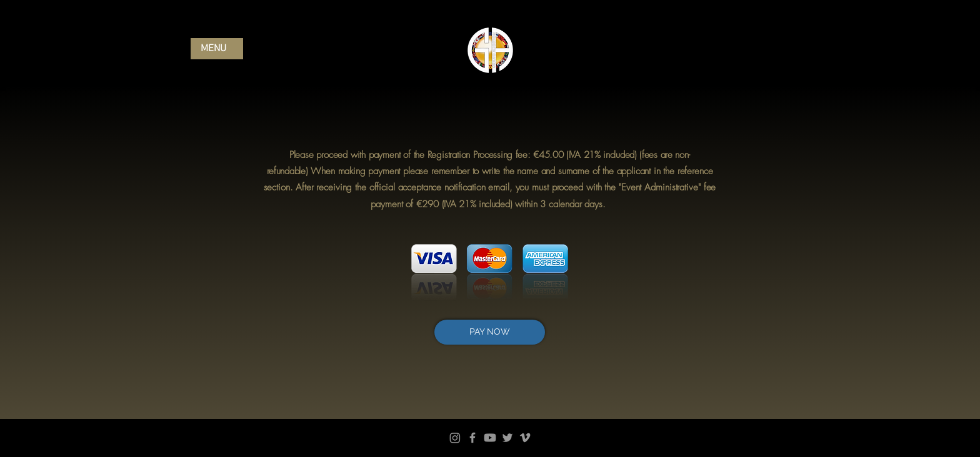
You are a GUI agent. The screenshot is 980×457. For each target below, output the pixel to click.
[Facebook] (472, 438)
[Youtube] (490, 438)
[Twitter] (507, 438)
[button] (217, 49)
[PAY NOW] (490, 332)
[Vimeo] (525, 438)
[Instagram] (455, 438)
